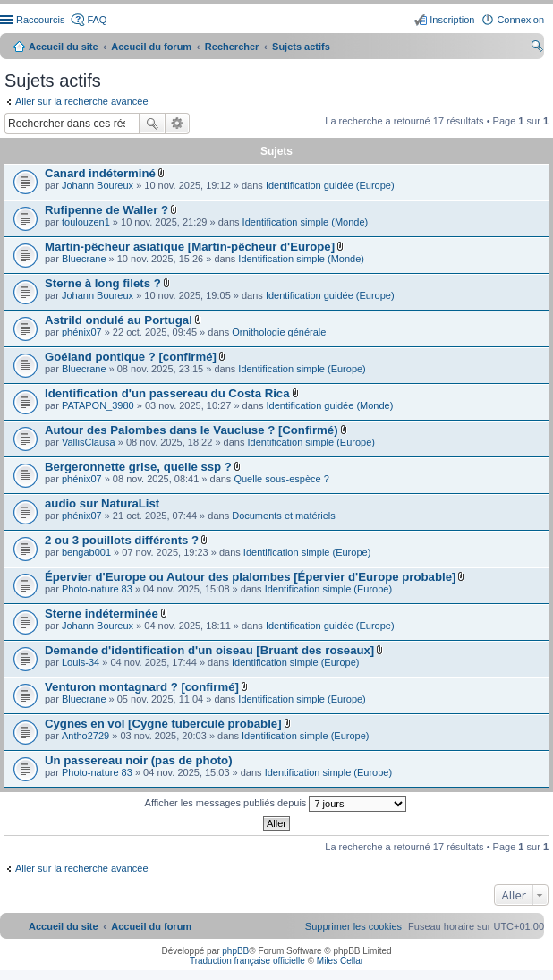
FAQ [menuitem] (97, 20)
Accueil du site (64, 47)
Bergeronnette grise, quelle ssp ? (138, 467)
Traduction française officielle (247, 961)
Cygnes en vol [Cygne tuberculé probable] (163, 724)
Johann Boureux (98, 185)
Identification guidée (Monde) (330, 405)
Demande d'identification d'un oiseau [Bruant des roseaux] (209, 650)
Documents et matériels (284, 516)
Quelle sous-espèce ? (281, 479)
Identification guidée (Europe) (330, 185)
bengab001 (86, 552)
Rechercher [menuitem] (537, 48)
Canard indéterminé (100, 173)
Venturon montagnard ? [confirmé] (142, 687)
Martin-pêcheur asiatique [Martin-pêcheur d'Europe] (190, 247)
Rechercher (152, 124)
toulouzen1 (86, 222)
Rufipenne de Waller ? (106, 210)
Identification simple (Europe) (302, 369)
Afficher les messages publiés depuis (276, 804)
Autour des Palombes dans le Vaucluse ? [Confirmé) (191, 430)
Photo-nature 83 (97, 589)
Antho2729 (85, 736)
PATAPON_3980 (98, 405)
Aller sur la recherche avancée (82, 101)
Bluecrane (84, 259)
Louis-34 (81, 662)
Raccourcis (40, 20)
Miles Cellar (340, 961)
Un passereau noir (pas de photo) (139, 760)
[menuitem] (353, 926)
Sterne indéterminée (102, 614)
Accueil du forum (151, 47)
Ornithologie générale (279, 332)
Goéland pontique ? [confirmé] (131, 357)
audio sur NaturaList (102, 503)
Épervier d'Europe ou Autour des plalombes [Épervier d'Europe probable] (250, 577)
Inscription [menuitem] (452, 20)
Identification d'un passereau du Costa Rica (167, 393)
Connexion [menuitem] (520, 20)
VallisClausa (89, 442)
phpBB (235, 951)
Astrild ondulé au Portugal (119, 320)
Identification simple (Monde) (306, 222)
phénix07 (82, 332)
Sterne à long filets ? (103, 283)
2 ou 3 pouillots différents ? (122, 540)
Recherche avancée (178, 124)
